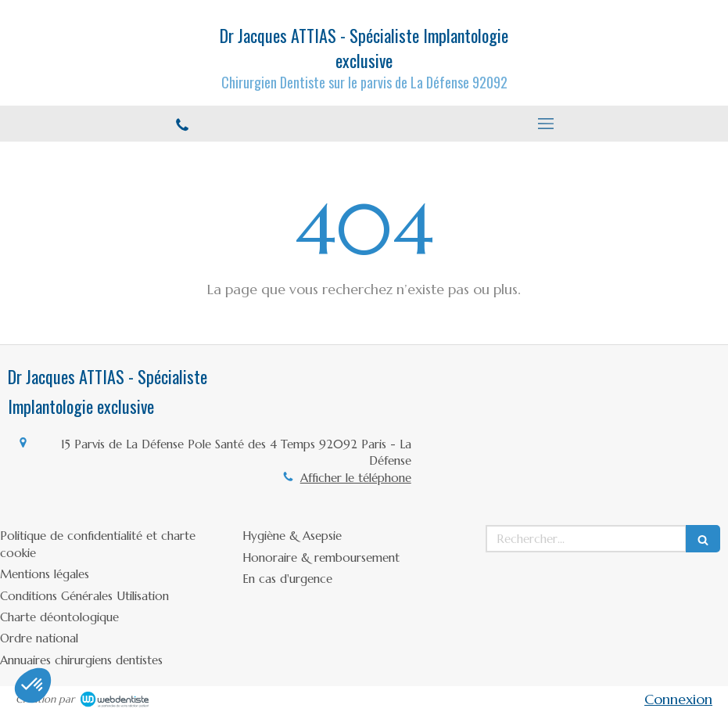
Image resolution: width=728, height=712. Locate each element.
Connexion (678, 699)
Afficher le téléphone (356, 478)
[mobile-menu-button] (547, 124)
